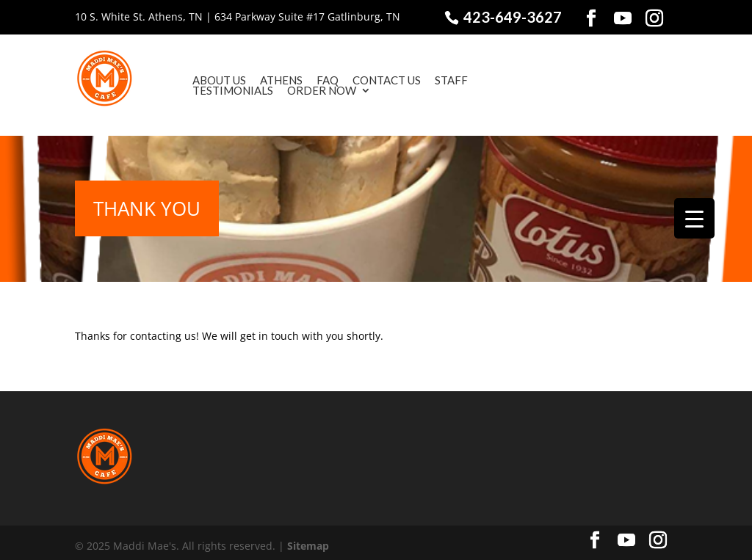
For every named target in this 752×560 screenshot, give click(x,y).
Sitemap (308, 538)
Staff (430, 80)
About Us (198, 80)
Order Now (300, 90)
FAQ (306, 80)
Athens (260, 80)
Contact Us (365, 80)
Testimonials (211, 90)
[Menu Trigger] (694, 218)
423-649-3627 (511, 17)
